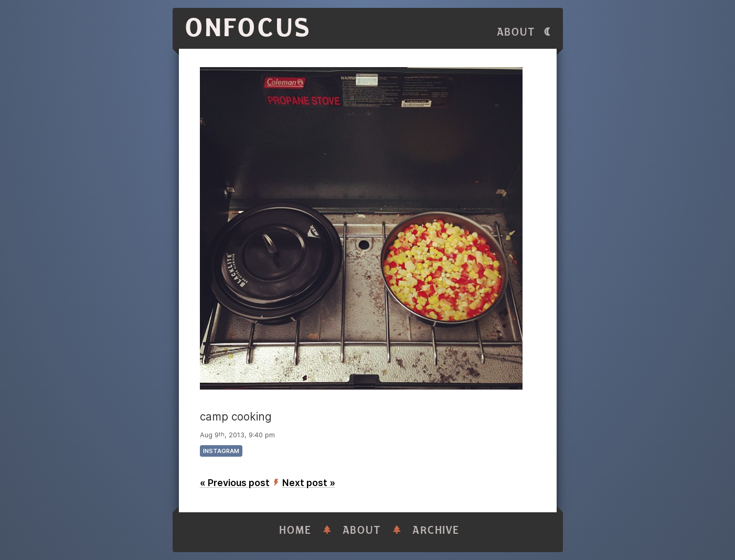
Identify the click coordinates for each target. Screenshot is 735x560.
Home (295, 530)
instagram (221, 451)
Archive (436, 530)
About (516, 32)
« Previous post (235, 483)
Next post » (309, 483)
